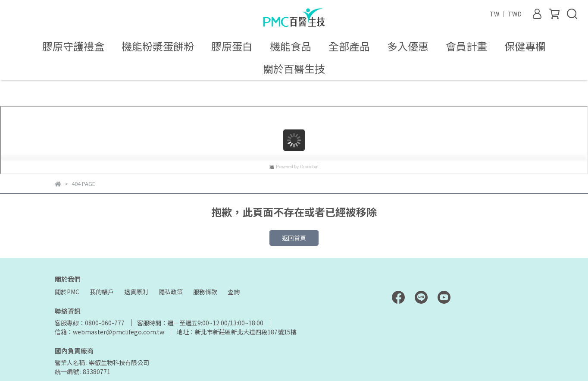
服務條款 (205, 292)
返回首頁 (294, 238)
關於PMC (67, 292)
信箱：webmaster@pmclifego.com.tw (109, 332)
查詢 (234, 292)
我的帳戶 (102, 292)
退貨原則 (136, 292)
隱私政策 (171, 292)
